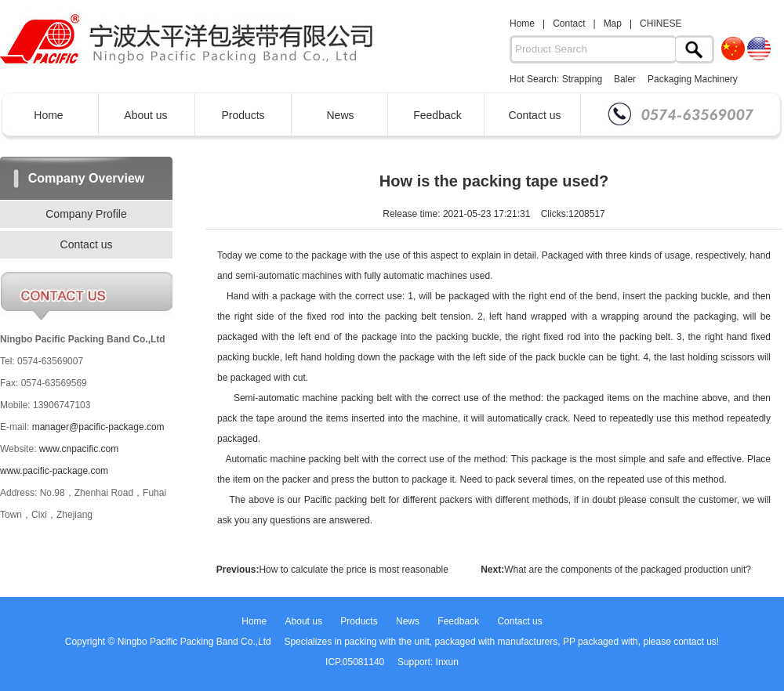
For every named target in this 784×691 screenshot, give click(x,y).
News (340, 115)
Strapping (582, 79)
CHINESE (661, 24)
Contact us (535, 115)
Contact (569, 24)
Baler (625, 79)
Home (522, 24)
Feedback (437, 115)
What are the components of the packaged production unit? (628, 570)
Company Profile (86, 214)
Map (613, 24)
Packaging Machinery (693, 79)
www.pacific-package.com (54, 471)
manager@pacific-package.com (98, 427)
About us (145, 115)
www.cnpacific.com (79, 449)
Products (243, 115)
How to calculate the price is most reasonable (353, 570)
